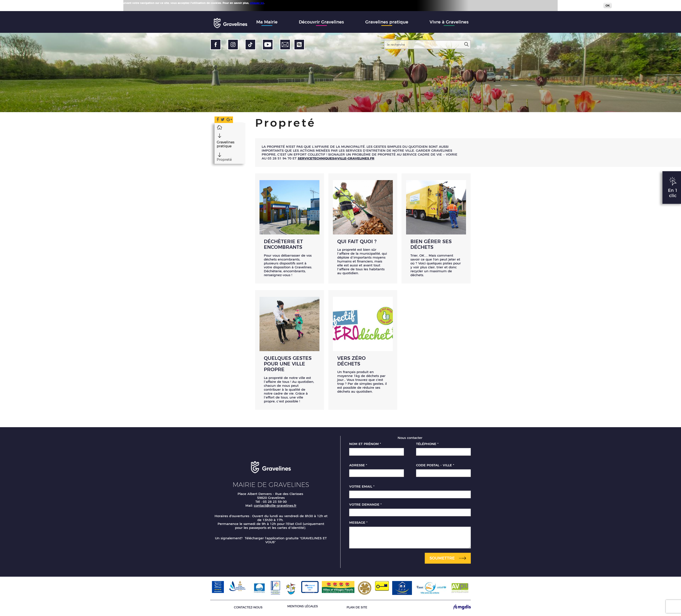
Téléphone (427, 445)
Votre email (362, 488)
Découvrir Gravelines (321, 22)
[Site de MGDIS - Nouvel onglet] (462, 609)
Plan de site (357, 609)
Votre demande (365, 506)
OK (608, 6)
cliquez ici (257, 3)
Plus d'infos (273, 3)
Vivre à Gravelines (449, 22)
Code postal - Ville (435, 467)
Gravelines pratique (387, 22)
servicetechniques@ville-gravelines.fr (336, 158)
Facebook (214, 120)
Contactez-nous (248, 609)
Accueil (215, 127)
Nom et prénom (365, 445)
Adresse (358, 467)
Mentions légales (303, 608)
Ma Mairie (267, 22)
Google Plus (229, 120)
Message (358, 524)
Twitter (221, 120)
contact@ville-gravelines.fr (275, 507)
